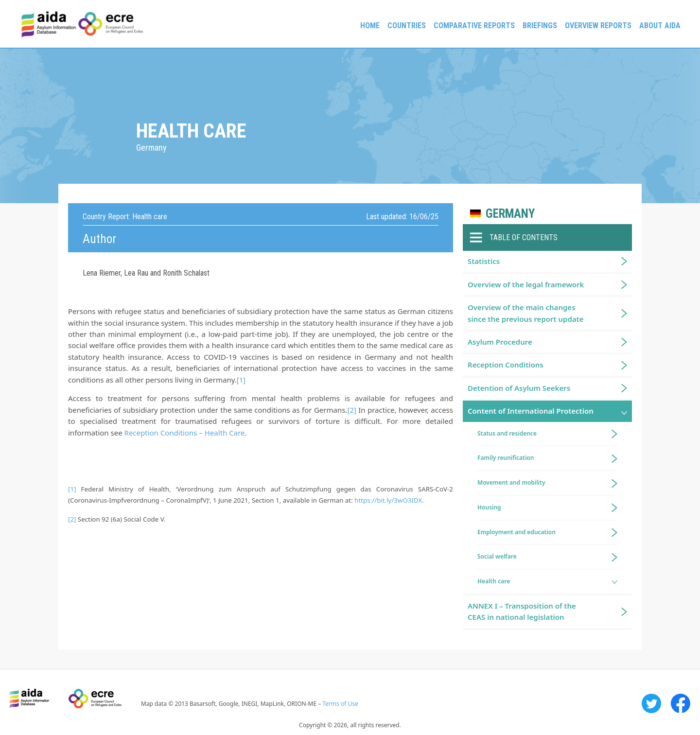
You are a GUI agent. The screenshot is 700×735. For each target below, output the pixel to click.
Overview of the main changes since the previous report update (526, 313)
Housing (489, 507)
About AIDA (660, 26)
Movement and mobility (511, 482)
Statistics (484, 261)
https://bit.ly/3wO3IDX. (389, 500)
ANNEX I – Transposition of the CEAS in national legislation (522, 611)
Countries (407, 26)
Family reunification (506, 458)
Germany (510, 214)
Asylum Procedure (500, 342)
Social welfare (497, 556)
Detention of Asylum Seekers (519, 388)
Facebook (681, 703)
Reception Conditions (506, 365)
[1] (241, 380)
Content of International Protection (531, 411)
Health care (494, 581)
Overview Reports (598, 26)
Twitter (651, 703)
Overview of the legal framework (526, 284)
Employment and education (516, 532)
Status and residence (507, 433)
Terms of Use (340, 704)
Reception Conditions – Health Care (185, 433)
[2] (351, 410)
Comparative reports (474, 26)
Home (370, 26)
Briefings (540, 26)
